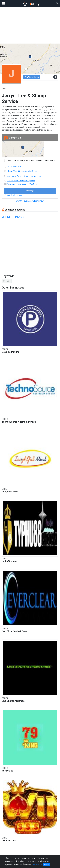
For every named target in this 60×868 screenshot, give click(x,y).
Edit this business (13, 195)
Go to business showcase (13, 217)
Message (30, 191)
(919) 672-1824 (14, 166)
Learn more (37, 864)
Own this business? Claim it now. (30, 201)
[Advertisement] (30, 25)
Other (4, 89)
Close (46, 864)
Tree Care (7, 281)
